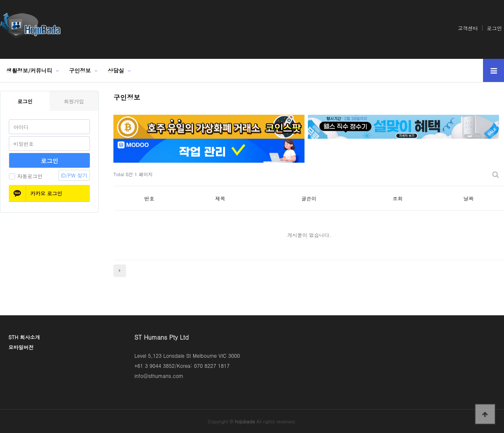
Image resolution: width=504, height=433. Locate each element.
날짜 (469, 198)
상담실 (116, 70)
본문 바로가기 (0, 0)
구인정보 (80, 70)
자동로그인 (26, 176)
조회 (398, 198)
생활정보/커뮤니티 (29, 70)
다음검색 (120, 271)
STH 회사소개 (24, 337)
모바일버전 (21, 347)
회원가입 (74, 101)
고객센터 (468, 28)
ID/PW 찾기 (74, 175)
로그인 (494, 28)
